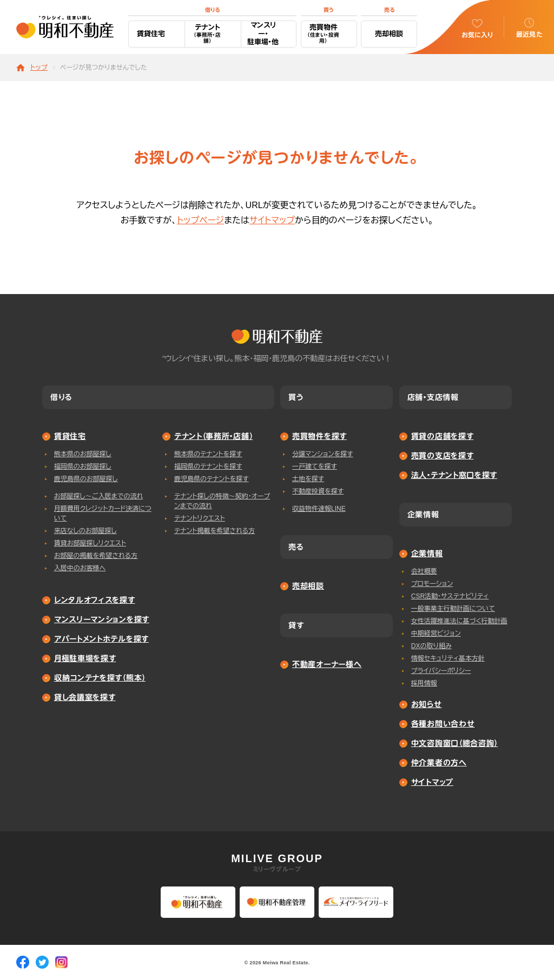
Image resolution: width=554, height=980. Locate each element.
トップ (39, 68)
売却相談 (389, 34)
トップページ (200, 220)
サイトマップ (272, 220)
